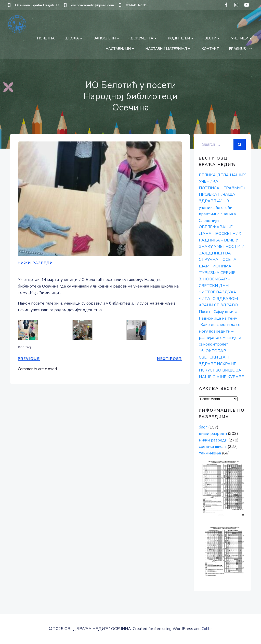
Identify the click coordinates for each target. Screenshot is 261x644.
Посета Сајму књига (218, 312)
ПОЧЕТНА (46, 38)
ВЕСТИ (213, 38)
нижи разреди (35, 263)
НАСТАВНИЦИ (121, 49)
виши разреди (213, 434)
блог (203, 427)
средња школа (213, 447)
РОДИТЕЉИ (181, 38)
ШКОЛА (74, 38)
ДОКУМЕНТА (144, 38)
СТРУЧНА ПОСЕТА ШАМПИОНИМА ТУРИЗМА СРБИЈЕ (218, 266)
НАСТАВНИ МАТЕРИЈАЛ (168, 49)
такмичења (210, 453)
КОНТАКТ (210, 49)
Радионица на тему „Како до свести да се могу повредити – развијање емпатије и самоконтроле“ (220, 331)
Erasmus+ (241, 49)
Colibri (207, 629)
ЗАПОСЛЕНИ (107, 38)
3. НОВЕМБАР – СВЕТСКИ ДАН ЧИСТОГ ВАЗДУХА (218, 286)
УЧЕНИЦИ (242, 38)
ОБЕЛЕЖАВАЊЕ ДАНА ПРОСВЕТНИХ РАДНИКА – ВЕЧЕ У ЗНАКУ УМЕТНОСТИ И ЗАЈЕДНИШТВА (222, 240)
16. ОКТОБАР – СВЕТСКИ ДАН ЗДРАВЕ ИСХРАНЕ (218, 357)
